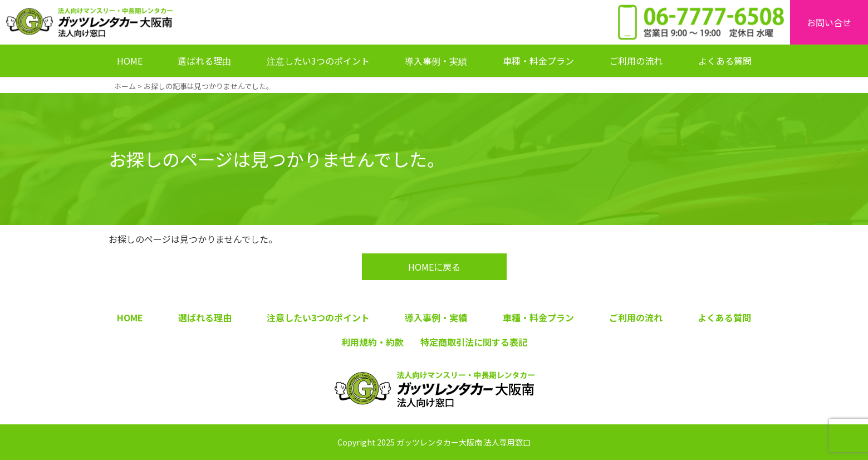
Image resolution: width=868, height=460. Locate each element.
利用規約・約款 (372, 342)
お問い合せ (829, 22)
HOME (130, 61)
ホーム (125, 86)
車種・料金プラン (538, 61)
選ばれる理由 (204, 61)
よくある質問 (725, 61)
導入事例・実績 (436, 61)
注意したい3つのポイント (318, 61)
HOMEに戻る (434, 267)
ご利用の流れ (636, 61)
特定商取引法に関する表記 (474, 342)
